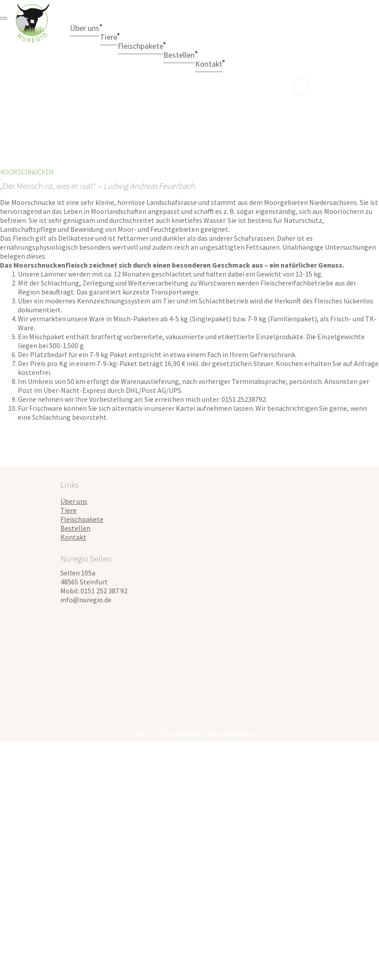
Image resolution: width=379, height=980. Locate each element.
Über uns (90, 28)
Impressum (187, 733)
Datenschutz (238, 733)
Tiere (126, 37)
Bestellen (221, 55)
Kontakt (73, 537)
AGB (212, 733)
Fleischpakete (170, 46)
